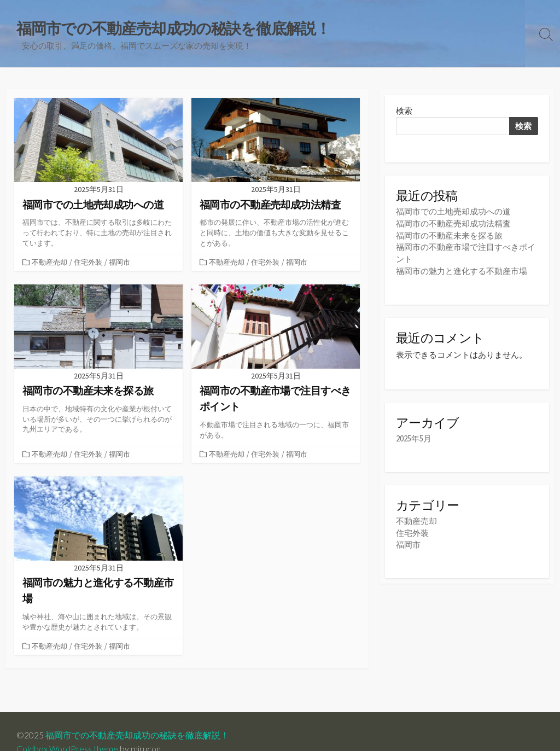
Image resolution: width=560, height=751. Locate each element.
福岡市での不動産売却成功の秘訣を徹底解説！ (137, 735)
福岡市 (119, 262)
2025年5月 (414, 437)
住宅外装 (88, 262)
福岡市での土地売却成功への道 (453, 212)
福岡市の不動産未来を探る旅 (449, 235)
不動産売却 (49, 262)
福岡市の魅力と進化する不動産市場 (462, 269)
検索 (404, 111)
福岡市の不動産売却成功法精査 (453, 223)
